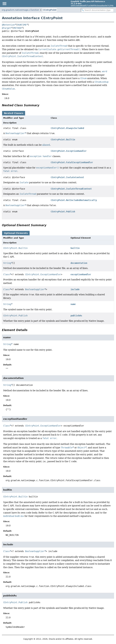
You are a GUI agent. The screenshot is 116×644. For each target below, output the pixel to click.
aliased (46, 145)
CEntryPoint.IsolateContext (67, 177)
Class (6, 274)
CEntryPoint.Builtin (63, 140)
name (73, 304)
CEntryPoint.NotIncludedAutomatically (74, 200)
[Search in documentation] (97, 10)
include (75, 289)
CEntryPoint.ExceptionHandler (69, 151)
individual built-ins (14, 516)
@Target (6, 28)
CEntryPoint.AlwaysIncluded (67, 128)
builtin (75, 248)
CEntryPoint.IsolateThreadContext (71, 189)
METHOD (17, 28)
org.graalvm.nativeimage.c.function (20, 10)
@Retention (8, 25)
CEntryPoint (50, 10)
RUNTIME (22, 25)
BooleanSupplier (35, 289)
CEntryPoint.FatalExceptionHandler (72, 162)
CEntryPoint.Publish (63, 212)
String (7, 263)
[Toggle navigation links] (4, 4)
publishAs (76, 316)
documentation (79, 263)
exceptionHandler (81, 274)
